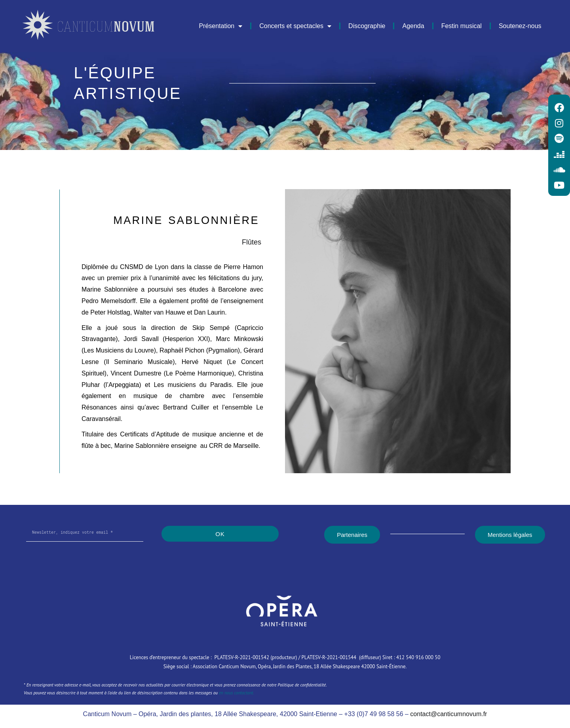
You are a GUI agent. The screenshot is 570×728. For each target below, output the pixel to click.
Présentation (220, 26)
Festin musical (462, 26)
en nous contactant (236, 693)
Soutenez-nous (520, 26)
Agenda (413, 26)
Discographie (367, 26)
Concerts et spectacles (295, 26)
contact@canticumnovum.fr (448, 714)
